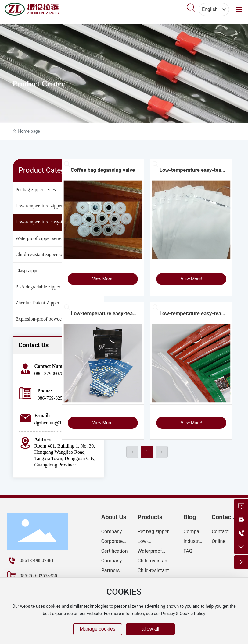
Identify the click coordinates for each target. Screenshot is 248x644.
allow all (151, 629)
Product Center (39, 84)
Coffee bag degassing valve (103, 170)
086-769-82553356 (56, 398)
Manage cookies (97, 629)
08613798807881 (52, 373)
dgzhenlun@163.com (55, 423)
